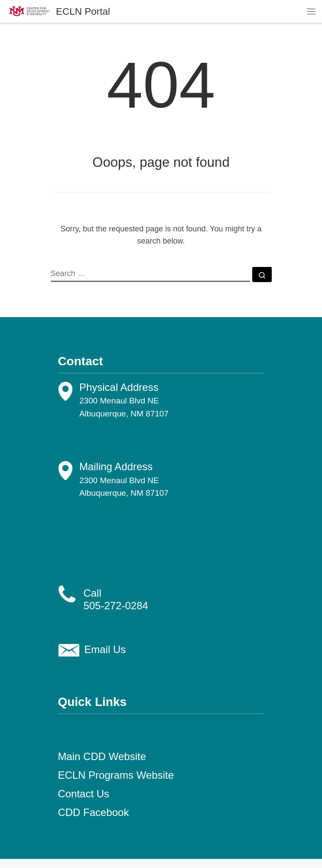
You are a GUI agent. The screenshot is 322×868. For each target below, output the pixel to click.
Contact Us (83, 794)
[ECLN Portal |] (30, 11)
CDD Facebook (93, 812)
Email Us (105, 649)
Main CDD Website (102, 756)
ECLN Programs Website (116, 775)
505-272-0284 (115, 606)
